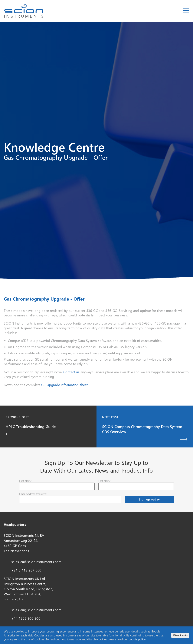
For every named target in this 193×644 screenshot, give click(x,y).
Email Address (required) (33, 494)
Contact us (71, 372)
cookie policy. (137, 639)
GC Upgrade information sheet (64, 385)
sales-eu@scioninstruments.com (36, 562)
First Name (25, 481)
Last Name (105, 481)
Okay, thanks (180, 635)
